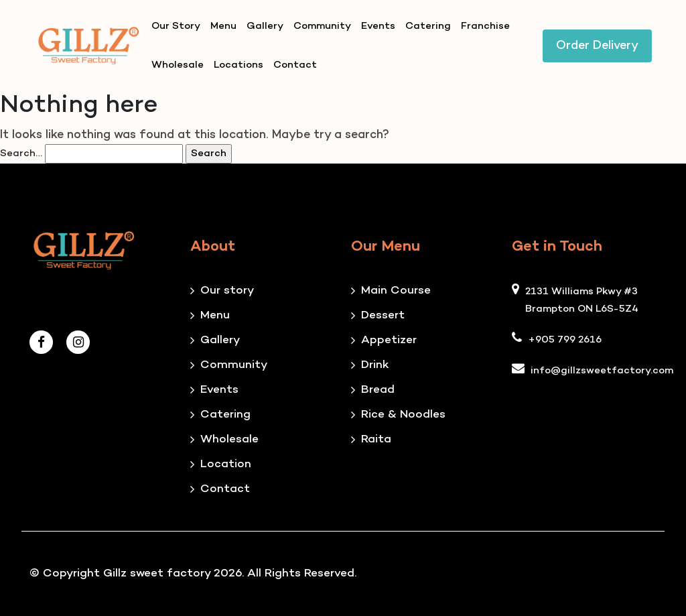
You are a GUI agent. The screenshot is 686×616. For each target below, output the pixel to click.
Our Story (176, 26)
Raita (376, 440)
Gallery (265, 26)
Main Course (396, 291)
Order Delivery (597, 46)
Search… (21, 153)
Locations (238, 65)
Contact (295, 65)
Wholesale (178, 65)
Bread (378, 390)
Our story (227, 291)
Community (322, 26)
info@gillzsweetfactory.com (602, 371)
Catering (428, 26)
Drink (375, 365)
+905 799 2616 (565, 340)
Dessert (383, 316)
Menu (223, 26)
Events (378, 26)
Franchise (485, 26)
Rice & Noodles (403, 415)
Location (226, 465)
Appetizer (389, 341)
